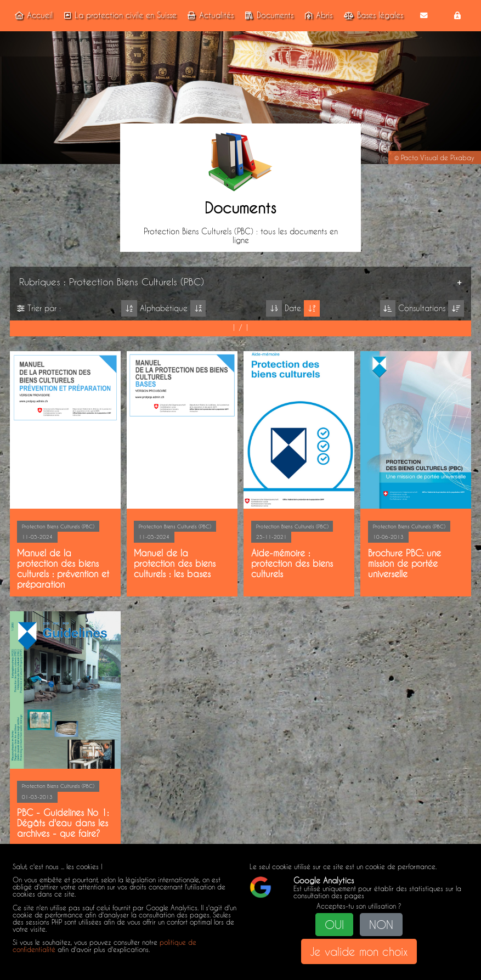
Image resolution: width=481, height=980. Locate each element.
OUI (334, 925)
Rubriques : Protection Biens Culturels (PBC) (112, 281)
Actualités (209, 15)
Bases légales (372, 15)
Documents (267, 15)
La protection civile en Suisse (118, 15)
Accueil (32, 15)
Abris (317, 15)
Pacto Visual (419, 158)
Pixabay (462, 158)
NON (381, 925)
